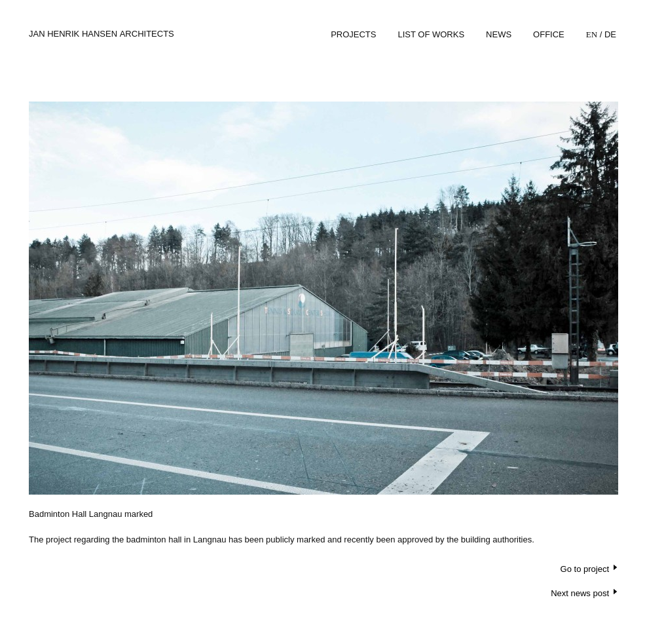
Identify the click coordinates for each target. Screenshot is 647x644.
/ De (601, 34)
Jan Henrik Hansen (102, 34)
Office (549, 34)
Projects (353, 34)
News (499, 34)
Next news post (580, 593)
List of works (431, 34)
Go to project (585, 569)
